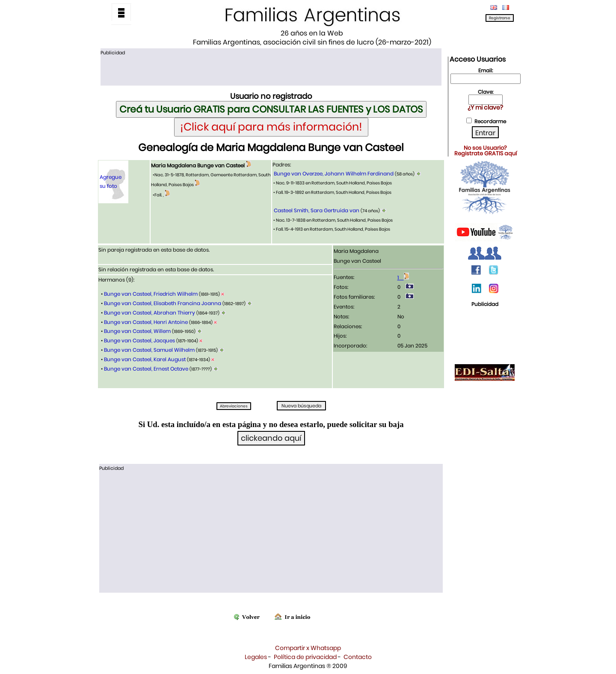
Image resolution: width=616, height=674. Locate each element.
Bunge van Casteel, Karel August (145, 359)
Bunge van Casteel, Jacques (139, 340)
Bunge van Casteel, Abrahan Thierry (150, 313)
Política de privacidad (305, 657)
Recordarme (490, 121)
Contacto (358, 657)
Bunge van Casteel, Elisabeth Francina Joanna (163, 303)
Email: (486, 70)
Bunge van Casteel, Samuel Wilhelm (149, 350)
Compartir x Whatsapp (308, 648)
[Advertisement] (271, 70)
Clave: (486, 92)
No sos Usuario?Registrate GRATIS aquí (486, 151)
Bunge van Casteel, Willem (137, 331)
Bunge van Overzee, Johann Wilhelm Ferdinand (334, 174)
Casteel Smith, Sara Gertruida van (317, 210)
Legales (256, 657)
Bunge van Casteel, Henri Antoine (146, 322)
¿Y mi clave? (485, 107)
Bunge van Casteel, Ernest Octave (146, 369)
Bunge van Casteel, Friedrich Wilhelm (151, 294)
